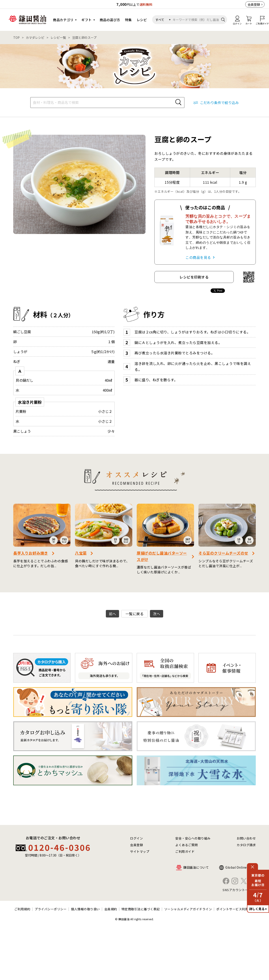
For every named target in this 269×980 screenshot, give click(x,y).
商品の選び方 (110, 20)
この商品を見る (198, 257)
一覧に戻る (135, 614)
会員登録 (254, 4)
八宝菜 (81, 553)
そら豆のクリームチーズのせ (223, 553)
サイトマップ (140, 851)
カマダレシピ (35, 37)
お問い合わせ (246, 838)
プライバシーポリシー (51, 909)
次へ (157, 614)
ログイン (136, 838)
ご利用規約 (22, 909)
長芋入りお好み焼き (31, 553)
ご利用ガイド (185, 851)
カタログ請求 (246, 845)
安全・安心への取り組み (193, 838)
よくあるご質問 (187, 845)
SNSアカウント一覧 (237, 890)
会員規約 (111, 909)
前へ (113, 614)
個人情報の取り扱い (85, 909)
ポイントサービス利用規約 (235, 909)
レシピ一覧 (58, 37)
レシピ (142, 20)
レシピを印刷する (194, 277)
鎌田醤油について (196, 867)
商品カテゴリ (63, 20)
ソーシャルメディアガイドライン (188, 909)
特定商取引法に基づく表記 (141, 909)
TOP (16, 37)
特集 (128, 20)
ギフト (87, 20)
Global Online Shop (241, 867)
